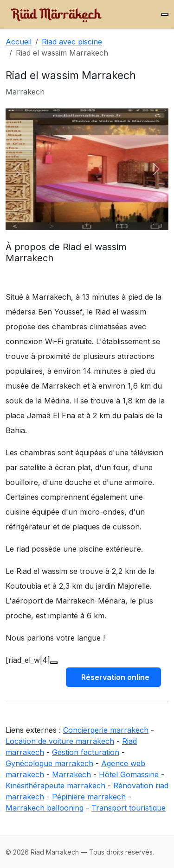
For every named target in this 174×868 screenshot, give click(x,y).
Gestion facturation (86, 752)
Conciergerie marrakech (106, 730)
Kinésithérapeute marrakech (55, 786)
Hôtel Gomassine (129, 774)
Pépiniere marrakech (89, 797)
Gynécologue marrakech (49, 763)
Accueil (19, 42)
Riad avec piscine (72, 42)
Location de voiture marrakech (60, 741)
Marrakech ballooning (45, 808)
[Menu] (165, 14)
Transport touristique (129, 808)
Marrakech (71, 774)
